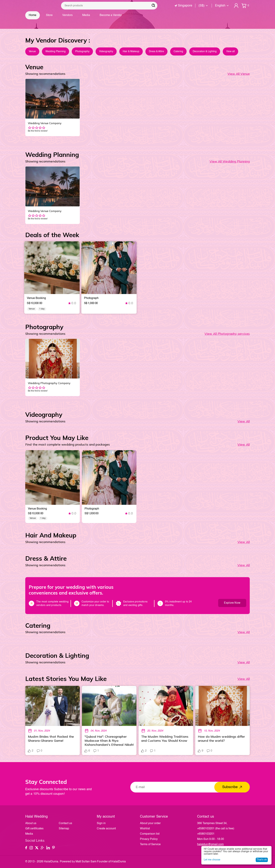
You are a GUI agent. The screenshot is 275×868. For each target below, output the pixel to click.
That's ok (262, 860)
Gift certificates (34, 829)
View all (230, 51)
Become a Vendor (111, 15)
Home (33, 15)
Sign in (101, 823)
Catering (178, 51)
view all (244, 679)
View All (244, 421)
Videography (106, 51)
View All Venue (239, 74)
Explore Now (232, 603)
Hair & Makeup (131, 51)
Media (86, 15)
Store (49, 15)
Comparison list (150, 834)
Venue (32, 51)
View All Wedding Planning (230, 161)
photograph (91, 298)
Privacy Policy (149, 839)
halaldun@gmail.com (210, 844)
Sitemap (64, 829)
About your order (150, 823)
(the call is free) (216, 829)
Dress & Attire (156, 51)
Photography (82, 51)
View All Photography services (227, 334)
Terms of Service (150, 844)
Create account (106, 829)
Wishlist (145, 829)
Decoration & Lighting (205, 51)
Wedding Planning (56, 51)
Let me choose (212, 860)
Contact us (65, 823)
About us (31, 823)
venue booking (36, 298)
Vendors (67, 15)
